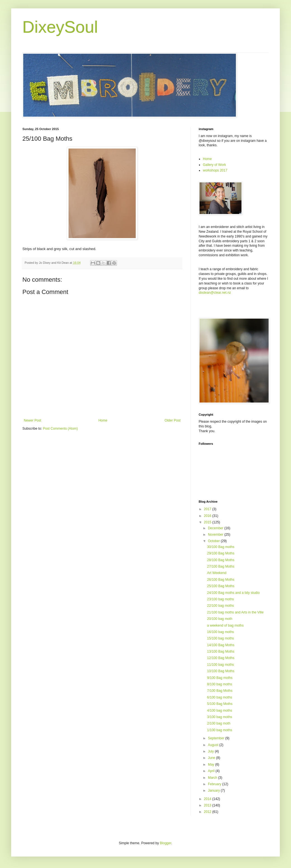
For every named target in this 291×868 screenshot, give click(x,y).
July (211, 751)
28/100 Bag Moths (221, 560)
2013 (208, 805)
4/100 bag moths (220, 711)
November (216, 535)
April (212, 771)
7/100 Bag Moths (220, 691)
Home (103, 420)
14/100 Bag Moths (221, 645)
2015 (208, 522)
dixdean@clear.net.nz (215, 293)
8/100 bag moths (220, 684)
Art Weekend (217, 573)
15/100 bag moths (220, 638)
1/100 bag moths (220, 730)
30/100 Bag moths (221, 547)
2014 (208, 799)
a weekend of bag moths (225, 625)
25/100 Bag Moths (221, 586)
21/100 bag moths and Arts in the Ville (235, 612)
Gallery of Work (214, 165)
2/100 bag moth (219, 723)
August (214, 745)
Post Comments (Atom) (60, 429)
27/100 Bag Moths (221, 566)
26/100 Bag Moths (221, 580)
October (214, 541)
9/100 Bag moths (220, 678)
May (212, 765)
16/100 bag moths (220, 632)
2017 (208, 509)
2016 (208, 516)
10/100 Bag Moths (221, 671)
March (213, 778)
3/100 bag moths (220, 717)
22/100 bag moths (220, 606)
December (216, 528)
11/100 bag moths (220, 665)
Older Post (173, 420)
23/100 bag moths (220, 599)
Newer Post (32, 420)
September (217, 738)
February (215, 784)
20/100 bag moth (220, 619)
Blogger (166, 843)
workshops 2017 (215, 170)
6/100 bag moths (220, 697)
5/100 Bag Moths (220, 704)
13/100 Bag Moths (221, 651)
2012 (208, 812)
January (214, 791)
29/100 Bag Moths (221, 553)
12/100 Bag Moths (221, 658)
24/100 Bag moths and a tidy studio (233, 593)
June (212, 758)
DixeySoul (60, 27)
